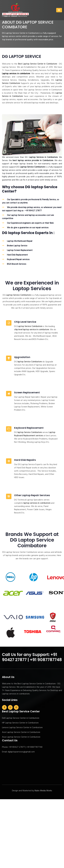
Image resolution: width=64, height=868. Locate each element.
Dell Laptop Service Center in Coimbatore (21, 718)
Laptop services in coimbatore (16, 74)
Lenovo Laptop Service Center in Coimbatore (22, 728)
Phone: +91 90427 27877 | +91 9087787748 (22, 747)
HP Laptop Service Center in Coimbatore (20, 723)
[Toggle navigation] (59, 10)
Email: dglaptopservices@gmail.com (18, 752)
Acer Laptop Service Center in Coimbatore (21, 732)
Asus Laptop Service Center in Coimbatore (21, 737)
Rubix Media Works (43, 791)
